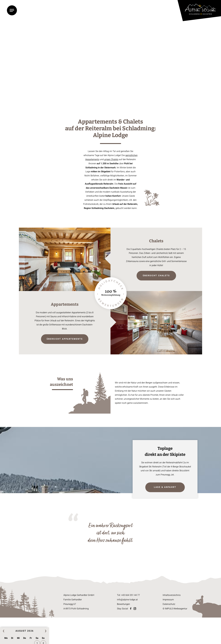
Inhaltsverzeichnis (172, 595)
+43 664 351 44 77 (131, 595)
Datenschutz (169, 604)
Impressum (168, 600)
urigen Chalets (111, 159)
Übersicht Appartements (65, 339)
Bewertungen (123, 604)
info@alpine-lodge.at (127, 600)
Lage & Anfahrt (165, 487)
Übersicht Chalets (156, 276)
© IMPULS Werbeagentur (175, 609)
